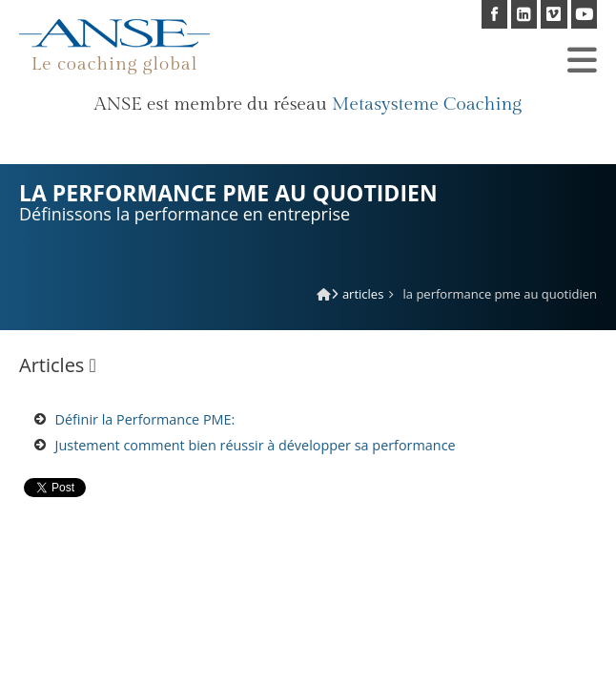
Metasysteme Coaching (427, 104)
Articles (363, 294)
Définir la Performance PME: (145, 419)
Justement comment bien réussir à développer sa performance (256, 445)
